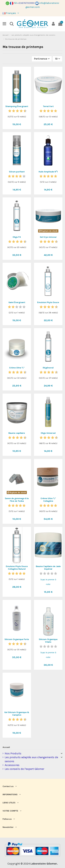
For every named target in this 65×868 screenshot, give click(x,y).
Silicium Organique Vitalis (48, 641)
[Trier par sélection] (42, 59)
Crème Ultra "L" (17, 368)
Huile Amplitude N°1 (48, 172)
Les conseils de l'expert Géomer (24, 769)
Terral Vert (48, 106)
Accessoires (12, 765)
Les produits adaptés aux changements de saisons (31, 759)
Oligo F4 (17, 237)
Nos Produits (13, 753)
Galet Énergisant (17, 302)
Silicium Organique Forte (17, 639)
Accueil (6, 747)
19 (57, 59)
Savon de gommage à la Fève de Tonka (17, 500)
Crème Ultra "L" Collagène (48, 500)
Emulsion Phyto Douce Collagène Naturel (17, 568)
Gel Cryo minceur (48, 237)
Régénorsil (48, 368)
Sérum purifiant (17, 172)
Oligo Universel (48, 433)
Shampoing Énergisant (17, 106)
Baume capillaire (17, 433)
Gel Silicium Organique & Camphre (17, 714)
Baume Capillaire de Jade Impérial (48, 568)
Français (11, 13)
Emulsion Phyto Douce (48, 302)
